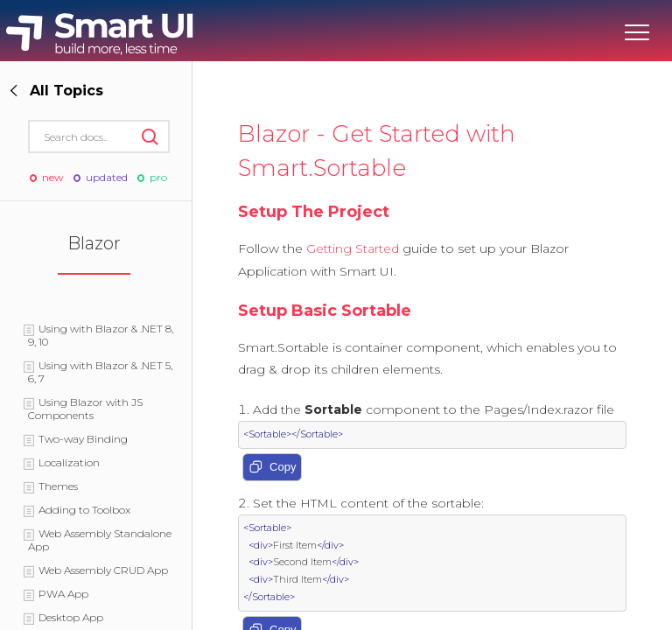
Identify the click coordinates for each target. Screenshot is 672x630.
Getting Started (353, 248)
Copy (272, 468)
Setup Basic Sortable (325, 311)
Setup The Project (314, 212)
